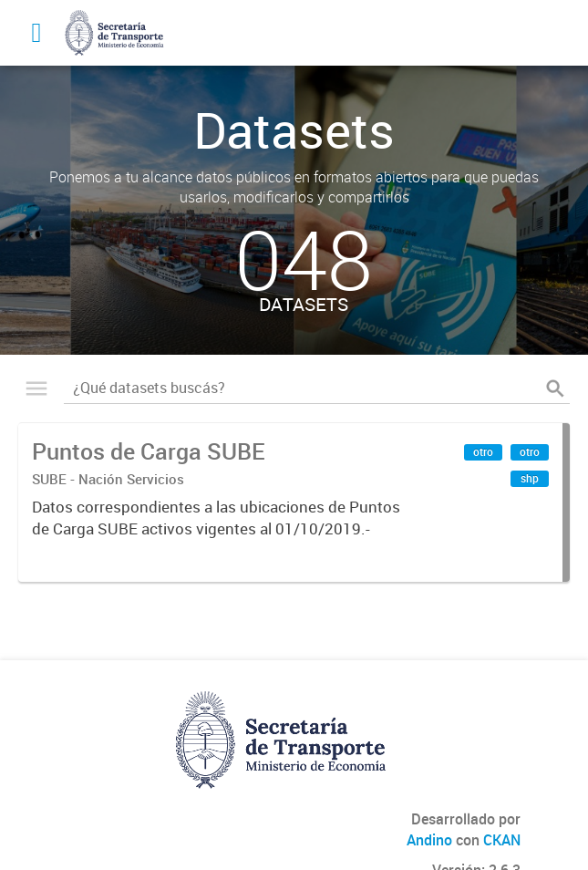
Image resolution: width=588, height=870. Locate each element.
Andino (429, 840)
